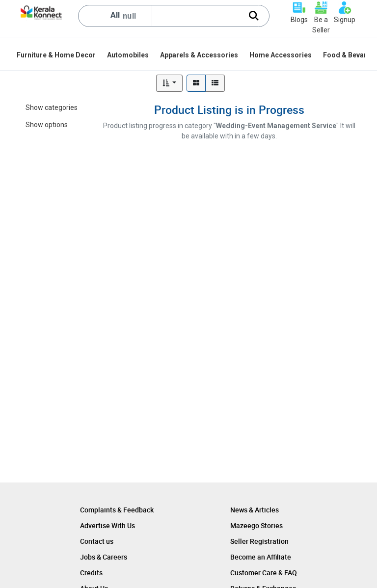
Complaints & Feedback (117, 510)
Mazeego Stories (256, 525)
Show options (47, 125)
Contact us (97, 541)
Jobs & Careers (104, 557)
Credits (91, 573)
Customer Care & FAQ (264, 573)
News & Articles (255, 510)
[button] (170, 83)
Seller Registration (259, 541)
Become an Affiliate (261, 557)
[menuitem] (57, 55)
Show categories (52, 107)
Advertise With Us (108, 525)
